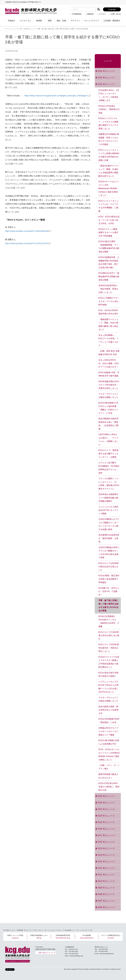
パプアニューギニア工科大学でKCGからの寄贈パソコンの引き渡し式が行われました (109, 687)
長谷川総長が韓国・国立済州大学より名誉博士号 (108, 710)
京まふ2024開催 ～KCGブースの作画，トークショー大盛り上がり (109, 340)
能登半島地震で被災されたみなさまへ (108, 776)
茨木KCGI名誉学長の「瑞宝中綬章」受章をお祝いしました (108, 289)
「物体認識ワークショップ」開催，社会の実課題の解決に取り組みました (108, 324)
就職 (50, 21)
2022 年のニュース (106, 803)
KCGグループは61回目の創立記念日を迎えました (109, 567)
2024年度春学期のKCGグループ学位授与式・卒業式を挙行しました (109, 385)
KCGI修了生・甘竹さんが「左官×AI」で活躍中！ (109, 591)
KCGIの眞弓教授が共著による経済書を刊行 (109, 742)
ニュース (108, 61)
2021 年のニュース (106, 809)
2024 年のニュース (106, 84)
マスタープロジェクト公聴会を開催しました (108, 396)
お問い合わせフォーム (45, 953)
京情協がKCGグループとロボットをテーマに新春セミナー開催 (109, 731)
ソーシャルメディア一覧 (85, 930)
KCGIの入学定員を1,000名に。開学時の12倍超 (109, 109)
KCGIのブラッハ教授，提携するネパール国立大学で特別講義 (109, 232)
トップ (9, 29)
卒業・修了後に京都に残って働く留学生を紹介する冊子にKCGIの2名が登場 (108, 606)
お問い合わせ (116, 14)
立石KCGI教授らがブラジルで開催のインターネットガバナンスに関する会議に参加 (109, 524)
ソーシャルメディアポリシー (54, 930)
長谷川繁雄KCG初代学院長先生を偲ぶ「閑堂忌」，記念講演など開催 (109, 424)
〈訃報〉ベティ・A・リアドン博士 (109, 767)
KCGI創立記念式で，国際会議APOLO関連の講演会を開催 (109, 276)
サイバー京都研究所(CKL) (111, 937)
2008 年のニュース (106, 894)
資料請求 (90, 14)
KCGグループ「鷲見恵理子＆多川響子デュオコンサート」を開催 (109, 454)
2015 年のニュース (106, 848)
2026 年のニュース (106, 71)
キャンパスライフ (92, 21)
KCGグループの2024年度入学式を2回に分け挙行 (109, 636)
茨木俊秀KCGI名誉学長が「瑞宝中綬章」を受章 (109, 538)
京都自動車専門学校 (63, 937)
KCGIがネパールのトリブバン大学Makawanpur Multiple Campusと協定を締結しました (109, 188)
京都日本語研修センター (39, 937)
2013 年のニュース (106, 862)
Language (112, 9)
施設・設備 (61, 21)
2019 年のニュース (106, 822)
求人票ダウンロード (10, 930)
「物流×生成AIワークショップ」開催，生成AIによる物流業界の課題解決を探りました (109, 171)
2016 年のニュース (106, 842)
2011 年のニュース (106, 875)
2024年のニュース (29, 29)
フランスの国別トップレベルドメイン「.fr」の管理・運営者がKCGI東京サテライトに (109, 484)
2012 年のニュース (106, 868)
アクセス (102, 14)
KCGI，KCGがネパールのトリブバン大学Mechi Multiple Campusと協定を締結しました (109, 755)
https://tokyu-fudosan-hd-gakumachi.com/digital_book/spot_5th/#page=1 (56, 96)
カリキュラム (26, 21)
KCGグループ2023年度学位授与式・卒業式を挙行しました (109, 648)
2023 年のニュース (106, 796)
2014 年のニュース (106, 855)
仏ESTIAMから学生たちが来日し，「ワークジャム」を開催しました (108, 440)
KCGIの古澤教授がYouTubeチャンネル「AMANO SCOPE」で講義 (109, 621)
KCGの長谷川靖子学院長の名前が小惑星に (109, 674)
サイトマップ (29, 930)
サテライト (75, 21)
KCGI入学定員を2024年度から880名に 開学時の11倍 (109, 787)
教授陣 (39, 21)
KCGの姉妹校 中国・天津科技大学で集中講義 (109, 374)
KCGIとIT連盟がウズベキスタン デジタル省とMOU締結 (109, 301)
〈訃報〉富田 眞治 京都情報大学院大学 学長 (109, 353)
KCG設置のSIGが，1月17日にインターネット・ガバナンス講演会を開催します (109, 95)
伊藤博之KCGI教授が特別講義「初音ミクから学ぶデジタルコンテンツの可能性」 (109, 139)
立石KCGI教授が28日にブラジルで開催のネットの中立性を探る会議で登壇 (109, 553)
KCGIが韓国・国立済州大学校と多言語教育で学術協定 (109, 579)
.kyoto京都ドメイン (70, 930)
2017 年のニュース (106, 835)
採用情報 (20, 930)
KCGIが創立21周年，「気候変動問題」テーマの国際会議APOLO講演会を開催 (109, 247)
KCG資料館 (87, 937)
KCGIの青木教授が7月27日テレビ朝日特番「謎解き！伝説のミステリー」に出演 (108, 408)
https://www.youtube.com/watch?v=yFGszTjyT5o (27, 243)
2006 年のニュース (106, 907)
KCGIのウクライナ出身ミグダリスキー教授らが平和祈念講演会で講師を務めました (109, 662)
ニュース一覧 (17, 29)
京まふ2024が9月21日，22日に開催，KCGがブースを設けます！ (109, 363)
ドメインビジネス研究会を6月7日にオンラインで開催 (108, 510)
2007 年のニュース (106, 901)
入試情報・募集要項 (112, 21)
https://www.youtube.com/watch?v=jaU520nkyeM (27, 231)
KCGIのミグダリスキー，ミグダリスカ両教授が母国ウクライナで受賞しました (108, 123)
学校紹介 (12, 21)
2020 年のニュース (106, 816)
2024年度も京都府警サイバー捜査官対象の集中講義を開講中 (109, 498)
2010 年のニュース (106, 881)
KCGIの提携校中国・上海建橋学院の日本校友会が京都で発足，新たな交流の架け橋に (109, 262)
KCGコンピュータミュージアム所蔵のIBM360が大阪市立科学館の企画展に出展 (109, 155)
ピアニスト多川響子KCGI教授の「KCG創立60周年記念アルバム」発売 (109, 468)
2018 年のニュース (106, 829)
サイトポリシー (39, 930)
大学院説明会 (77, 14)
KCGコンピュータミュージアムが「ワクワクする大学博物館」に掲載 (109, 206)
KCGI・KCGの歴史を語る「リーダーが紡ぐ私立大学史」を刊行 (109, 220)
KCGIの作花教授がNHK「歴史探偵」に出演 (109, 721)
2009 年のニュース (106, 888)
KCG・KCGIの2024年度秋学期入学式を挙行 (108, 312)
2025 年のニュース (106, 78)
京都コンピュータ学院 (15, 937)
